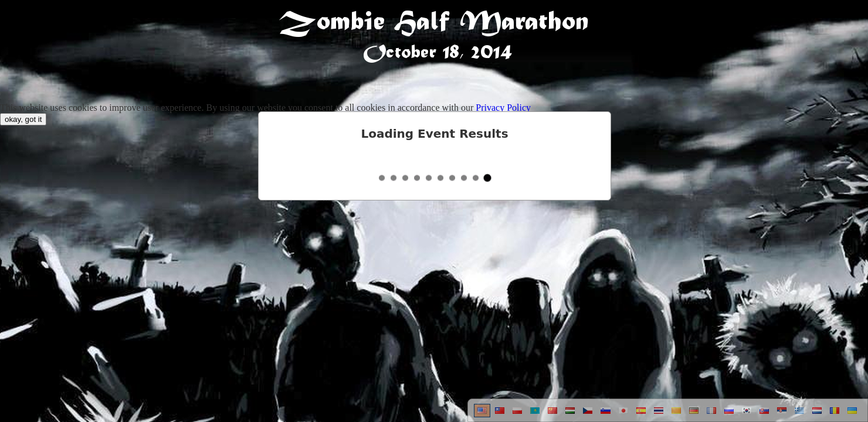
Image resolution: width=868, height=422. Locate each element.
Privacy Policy (503, 108)
